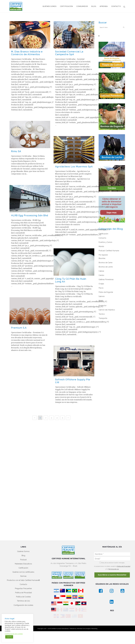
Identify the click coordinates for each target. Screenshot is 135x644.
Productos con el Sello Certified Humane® (23, 568)
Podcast (23, 547)
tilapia (101, 301)
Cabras (101, 271)
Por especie (103, 255)
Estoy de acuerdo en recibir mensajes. (112, 551)
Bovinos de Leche (106, 267)
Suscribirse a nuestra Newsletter (112, 563)
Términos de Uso (23, 589)
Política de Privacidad (23, 580)
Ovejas (101, 284)
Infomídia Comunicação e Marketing (87, 622)
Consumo (102, 238)
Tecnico (102, 314)
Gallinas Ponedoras (106, 279)
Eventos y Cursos (105, 242)
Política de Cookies (23, 585)
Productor (103, 306)
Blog (23, 543)
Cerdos (101, 275)
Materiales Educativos (23, 552)
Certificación (103, 234)
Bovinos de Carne (105, 263)
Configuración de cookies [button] (23, 593)
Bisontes (102, 258)
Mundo (101, 246)
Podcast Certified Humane (109, 251)
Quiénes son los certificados (23, 560)
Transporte (103, 318)
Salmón (102, 296)
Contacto (23, 572)
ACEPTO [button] (9, 637)
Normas (23, 564)
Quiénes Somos (23, 539)
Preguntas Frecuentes (23, 576)
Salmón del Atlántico (107, 310)
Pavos (101, 288)
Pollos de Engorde (106, 292)
